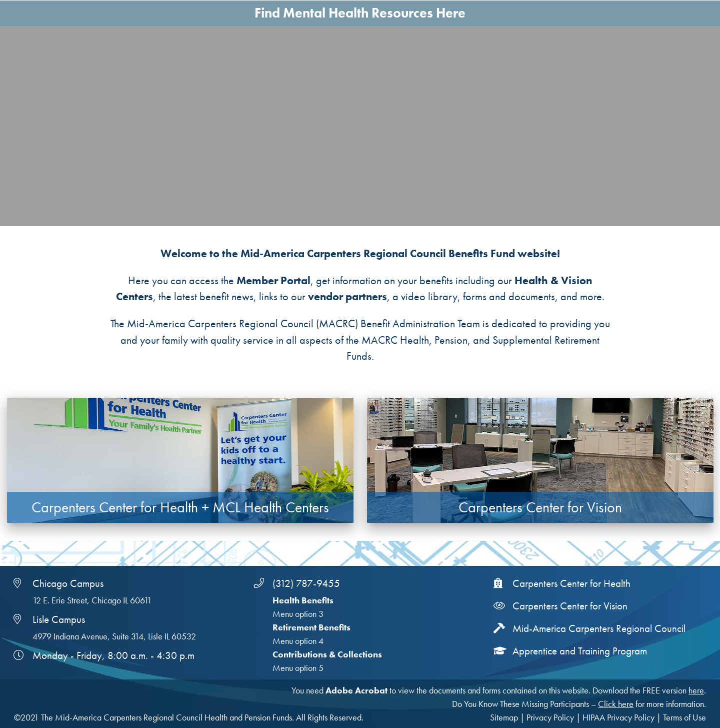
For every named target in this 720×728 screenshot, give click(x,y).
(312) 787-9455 (306, 583)
